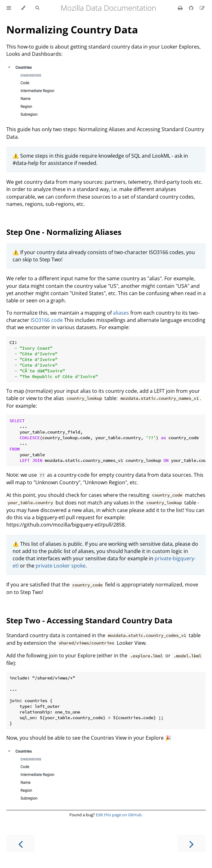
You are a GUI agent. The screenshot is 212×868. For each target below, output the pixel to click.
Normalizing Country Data (72, 29)
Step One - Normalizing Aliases (64, 232)
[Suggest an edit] (202, 8)
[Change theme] (23, 8)
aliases (121, 313)
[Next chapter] (191, 844)
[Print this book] (181, 8)
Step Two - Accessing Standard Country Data (89, 620)
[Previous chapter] (21, 844)
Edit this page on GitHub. (119, 815)
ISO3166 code (47, 320)
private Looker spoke (61, 566)
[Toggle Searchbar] (37, 8)
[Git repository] (192, 8)
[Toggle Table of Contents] (9, 8)
